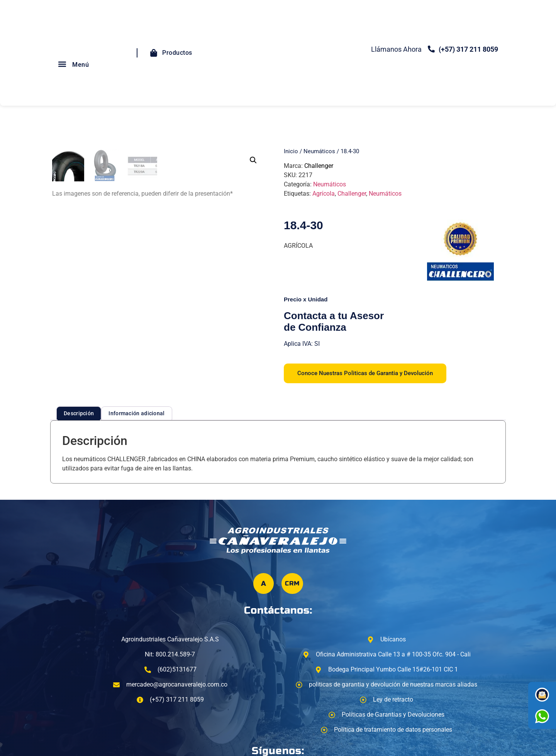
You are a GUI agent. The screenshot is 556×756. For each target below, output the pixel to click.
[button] (62, 64)
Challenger (319, 166)
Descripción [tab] (79, 413)
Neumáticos (319, 151)
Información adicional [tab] (136, 413)
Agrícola (324, 194)
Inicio (291, 151)
